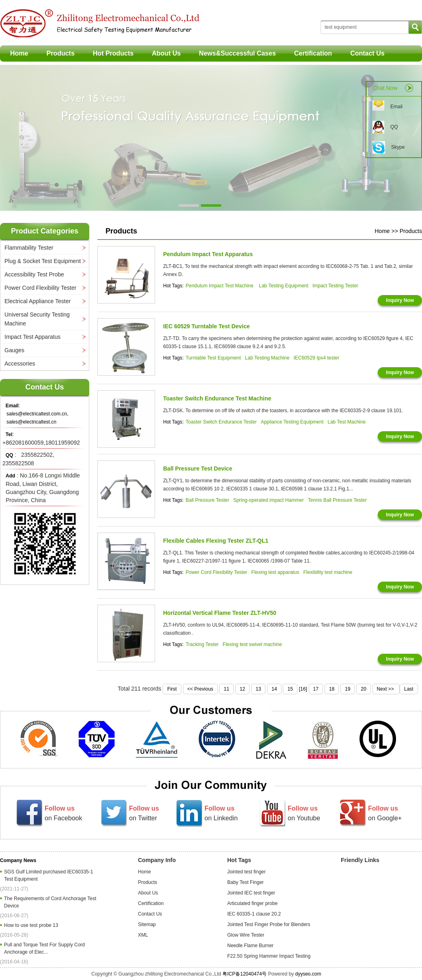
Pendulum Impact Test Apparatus (208, 254)
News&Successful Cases (237, 53)
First (172, 689)
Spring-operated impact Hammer (269, 500)
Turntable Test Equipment (213, 358)
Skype (398, 147)
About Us (166, 53)
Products (60, 53)
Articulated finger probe (252, 903)
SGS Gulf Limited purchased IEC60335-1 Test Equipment (48, 875)
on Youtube (304, 813)
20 (363, 689)
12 (242, 689)
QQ (394, 127)
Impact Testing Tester (335, 286)
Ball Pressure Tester (207, 500)
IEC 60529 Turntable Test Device (206, 326)
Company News (18, 860)
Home (19, 53)
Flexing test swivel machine (252, 644)
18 (332, 689)
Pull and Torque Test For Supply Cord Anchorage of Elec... (44, 948)
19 (348, 689)
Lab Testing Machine (267, 358)
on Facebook (64, 813)
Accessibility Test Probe (34, 274)
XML (143, 935)
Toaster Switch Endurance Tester (221, 422)
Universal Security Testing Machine (37, 319)
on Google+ (385, 813)
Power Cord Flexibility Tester (40, 288)
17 (316, 689)
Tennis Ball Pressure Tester (337, 500)
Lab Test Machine (347, 422)
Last (409, 689)
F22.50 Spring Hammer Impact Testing (269, 956)
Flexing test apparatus (275, 572)
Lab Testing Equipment (284, 286)
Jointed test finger (247, 872)
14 (274, 689)
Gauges (14, 350)
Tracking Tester (202, 644)
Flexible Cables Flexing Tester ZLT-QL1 (216, 541)
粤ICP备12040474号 (244, 974)
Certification (313, 53)
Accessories (20, 364)
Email (396, 107)
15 (290, 689)
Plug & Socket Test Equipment (43, 261)
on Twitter (144, 813)
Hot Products (113, 53)
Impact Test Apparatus (32, 337)
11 (226, 689)
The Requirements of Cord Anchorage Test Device (50, 902)
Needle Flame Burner (250, 946)
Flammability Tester (29, 248)
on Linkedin (221, 813)
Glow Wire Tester (246, 935)
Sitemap (147, 924)
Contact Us (367, 53)
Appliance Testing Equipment (292, 422)
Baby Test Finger (245, 882)
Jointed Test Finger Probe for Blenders (269, 924)
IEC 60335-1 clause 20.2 (254, 914)
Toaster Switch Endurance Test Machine (217, 398)
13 (258, 689)
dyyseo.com (308, 974)
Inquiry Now (400, 300)
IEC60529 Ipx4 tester (316, 358)
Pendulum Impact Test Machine (220, 286)
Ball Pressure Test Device (198, 469)
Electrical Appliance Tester (38, 301)
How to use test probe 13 (32, 925)
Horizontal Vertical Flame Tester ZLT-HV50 (220, 613)
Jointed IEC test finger (251, 893)
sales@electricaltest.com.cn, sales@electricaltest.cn (37, 418)
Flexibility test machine (328, 572)
